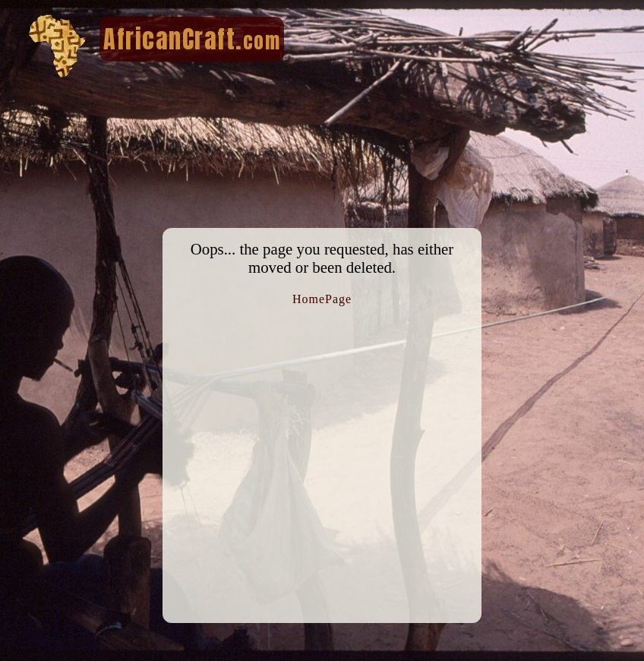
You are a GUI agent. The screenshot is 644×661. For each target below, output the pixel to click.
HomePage (322, 299)
